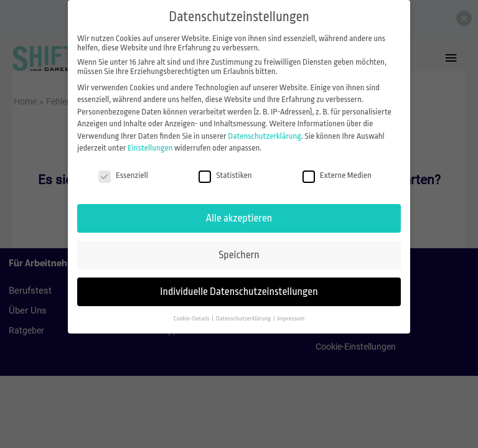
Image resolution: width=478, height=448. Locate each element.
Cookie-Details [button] (192, 318)
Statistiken (225, 175)
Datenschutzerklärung (265, 136)
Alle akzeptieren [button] (239, 218)
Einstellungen (150, 148)
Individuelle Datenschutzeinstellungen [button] (239, 292)
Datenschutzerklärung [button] (244, 318)
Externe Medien (337, 175)
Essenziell (123, 175)
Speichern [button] (239, 255)
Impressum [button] (291, 318)
